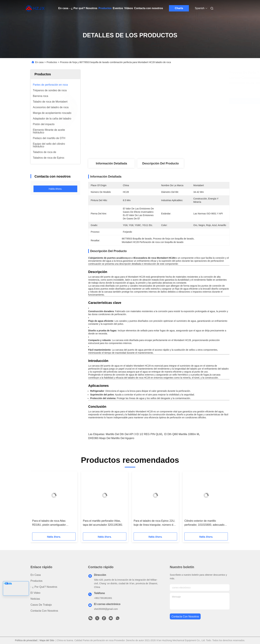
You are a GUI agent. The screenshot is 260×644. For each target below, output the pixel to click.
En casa (63, 8)
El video (35, 593)
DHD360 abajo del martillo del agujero (111, 438)
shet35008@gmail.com (106, 609)
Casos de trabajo (41, 605)
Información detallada (111, 163)
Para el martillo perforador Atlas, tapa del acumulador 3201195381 (103, 523)
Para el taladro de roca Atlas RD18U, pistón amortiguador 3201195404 (49, 523)
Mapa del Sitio (47, 640)
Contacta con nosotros (149, 8)
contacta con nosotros (185, 617)
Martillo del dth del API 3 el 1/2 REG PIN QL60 (134, 434)
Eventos (118, 8)
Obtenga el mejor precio (178, 101)
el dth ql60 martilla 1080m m (182, 434)
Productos (105, 8)
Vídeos (129, 8)
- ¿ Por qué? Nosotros (83, 8)
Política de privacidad (26, 640)
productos (36, 581)
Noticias (35, 599)
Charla (179, 8)
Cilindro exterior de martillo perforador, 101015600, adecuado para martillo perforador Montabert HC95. (205, 523)
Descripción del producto (161, 163)
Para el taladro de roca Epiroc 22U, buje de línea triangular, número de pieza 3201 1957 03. (154, 523)
